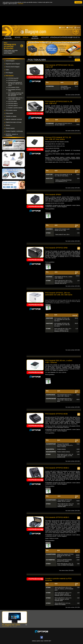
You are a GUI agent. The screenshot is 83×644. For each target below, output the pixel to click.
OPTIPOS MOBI (12, 101)
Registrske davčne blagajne (13, 64)
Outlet (7, 70)
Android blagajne (10, 61)
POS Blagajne (9, 73)
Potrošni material (10, 128)
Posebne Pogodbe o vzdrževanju (14, 131)
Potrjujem (78, 2)
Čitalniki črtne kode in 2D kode (14, 122)
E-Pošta (70, 28)
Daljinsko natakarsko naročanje (14, 119)
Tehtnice (8, 125)
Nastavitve (21, 3)
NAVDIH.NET (48, 641)
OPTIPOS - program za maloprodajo (12, 135)
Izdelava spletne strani (38, 641)
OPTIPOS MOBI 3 (13, 106)
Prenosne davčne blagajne (13, 67)
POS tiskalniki (10, 76)
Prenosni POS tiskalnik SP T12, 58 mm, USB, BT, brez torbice (15, 84)
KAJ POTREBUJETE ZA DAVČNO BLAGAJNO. (10, 46)
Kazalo (77, 28)
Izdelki (70, 57)
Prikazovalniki (9, 113)
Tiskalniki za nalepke (11, 116)
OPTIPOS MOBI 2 (13, 103)
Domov (62, 28)
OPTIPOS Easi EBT (13, 78)
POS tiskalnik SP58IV (14, 87)
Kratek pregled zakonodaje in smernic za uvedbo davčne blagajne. (11, 52)
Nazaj (77, 60)
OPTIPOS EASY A (13, 80)
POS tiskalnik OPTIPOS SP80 (14, 90)
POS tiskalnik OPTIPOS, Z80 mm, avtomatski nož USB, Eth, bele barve (16, 94)
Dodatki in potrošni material (15, 108)
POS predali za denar (11, 110)
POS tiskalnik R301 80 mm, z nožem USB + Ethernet (16, 98)
